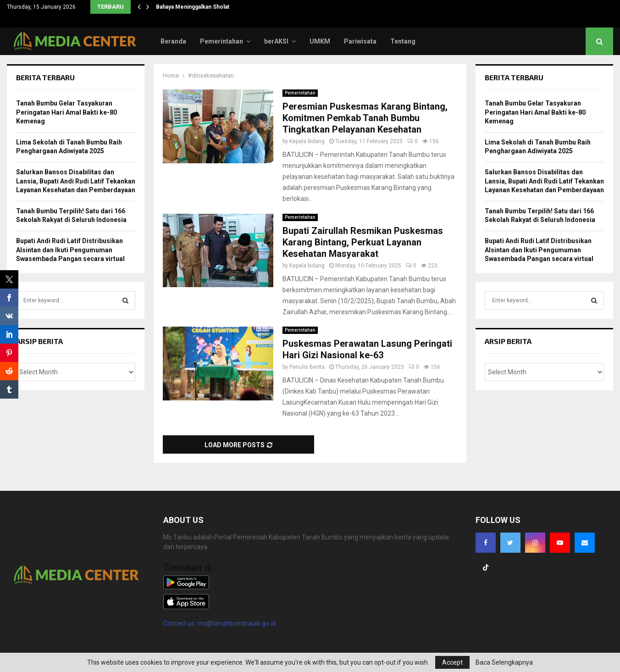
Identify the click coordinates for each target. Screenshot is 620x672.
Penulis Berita (307, 367)
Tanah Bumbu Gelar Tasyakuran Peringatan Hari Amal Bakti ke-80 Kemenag (66, 112)
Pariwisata (360, 41)
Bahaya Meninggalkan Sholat (193, 7)
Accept (452, 662)
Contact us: (180, 623)
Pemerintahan (221, 41)
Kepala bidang (307, 141)
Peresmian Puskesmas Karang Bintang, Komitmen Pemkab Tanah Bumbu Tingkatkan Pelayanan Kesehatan (365, 118)
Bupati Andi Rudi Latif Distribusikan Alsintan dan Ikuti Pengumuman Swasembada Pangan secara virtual (70, 250)
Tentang (403, 41)
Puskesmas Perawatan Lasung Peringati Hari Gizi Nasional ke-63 (367, 349)
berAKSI (276, 41)
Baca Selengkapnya (504, 662)
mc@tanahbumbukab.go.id (236, 623)
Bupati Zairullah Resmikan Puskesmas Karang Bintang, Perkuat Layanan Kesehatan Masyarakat (363, 242)
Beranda (173, 41)
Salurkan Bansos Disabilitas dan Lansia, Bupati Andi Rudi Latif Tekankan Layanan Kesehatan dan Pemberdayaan (76, 181)
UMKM (320, 41)
